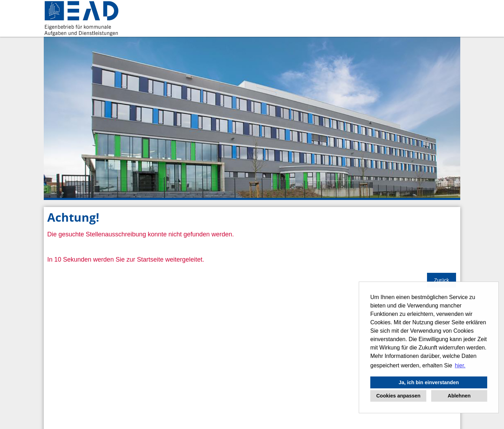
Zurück (442, 280)
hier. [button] (460, 365)
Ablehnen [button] (459, 396)
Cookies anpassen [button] (398, 396)
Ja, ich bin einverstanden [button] (429, 382)
